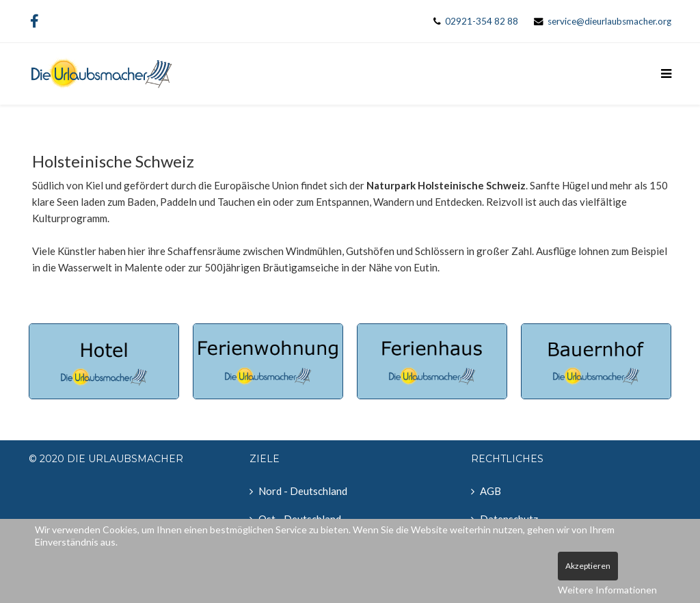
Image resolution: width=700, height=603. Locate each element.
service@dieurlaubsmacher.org (609, 21)
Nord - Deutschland (303, 491)
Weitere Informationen (607, 590)
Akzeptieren (588, 566)
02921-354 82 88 (482, 21)
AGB (490, 491)
